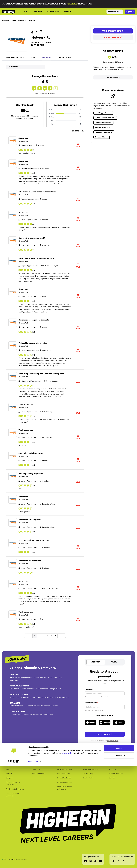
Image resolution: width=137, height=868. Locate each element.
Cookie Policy (88, 778)
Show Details (33, 864)
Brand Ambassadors (65, 782)
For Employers (115, 12)
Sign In (130, 12)
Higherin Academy (116, 774)
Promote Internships (65, 769)
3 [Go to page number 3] (43, 636)
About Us (112, 769)
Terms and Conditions (91, 769)
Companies (10, 778)
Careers (112, 778)
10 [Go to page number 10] (55, 636)
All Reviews (25, 67)
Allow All (119, 851)
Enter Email (90, 689)
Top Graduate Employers (15, 789)
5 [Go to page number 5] (51, 636)
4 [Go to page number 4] (47, 636)
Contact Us (36, 769)
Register (96, 662)
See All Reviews (113, 77)
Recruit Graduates (64, 778)
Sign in (114, 662)
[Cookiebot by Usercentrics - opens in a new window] (14, 864)
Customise (119, 858)
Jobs (33, 58)
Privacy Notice (113, 741)
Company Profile (15, 58)
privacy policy (67, 855)
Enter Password (91, 703)
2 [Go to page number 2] (39, 636)
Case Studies (64, 58)
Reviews (47, 58)
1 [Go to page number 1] (35, 636)
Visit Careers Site (113, 31)
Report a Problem (38, 774)
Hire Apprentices (64, 774)
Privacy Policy (88, 774)
